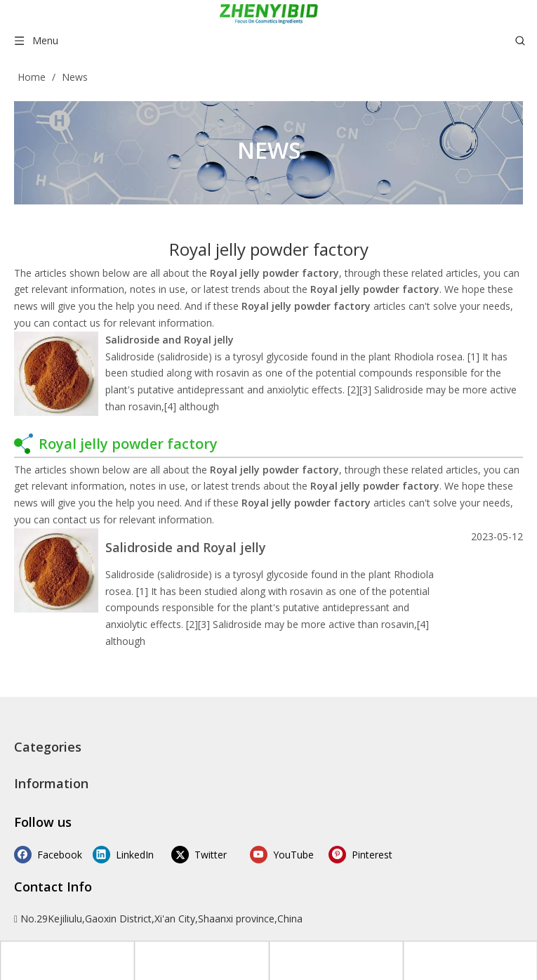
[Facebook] (47, 855)
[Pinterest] (341, 855)
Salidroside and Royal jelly (170, 340)
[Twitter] (194, 855)
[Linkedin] (120, 855)
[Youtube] (267, 855)
